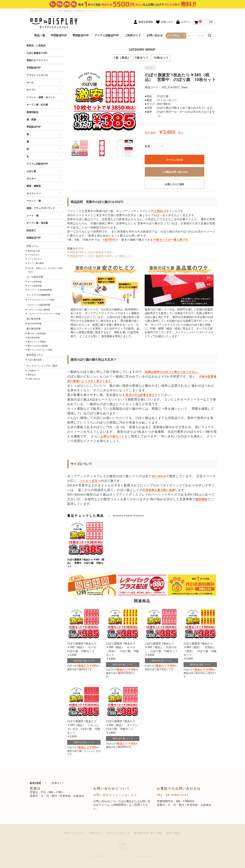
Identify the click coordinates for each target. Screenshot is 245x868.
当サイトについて (74, 833)
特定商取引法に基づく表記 (148, 833)
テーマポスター (35, 259)
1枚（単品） (122, 58)
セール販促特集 (35, 286)
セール (30, 82)
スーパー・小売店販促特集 (40, 290)
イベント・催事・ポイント (41, 97)
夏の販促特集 (34, 338)
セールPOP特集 (35, 282)
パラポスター (34, 255)
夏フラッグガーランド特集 (40, 350)
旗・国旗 (31, 119)
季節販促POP (81, 35)
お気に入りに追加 (175, 184)
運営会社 (32, 375)
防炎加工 (31, 230)
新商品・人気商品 (36, 46)
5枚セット (142, 58)
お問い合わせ (155, 35)
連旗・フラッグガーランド (41, 208)
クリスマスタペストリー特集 (41, 300)
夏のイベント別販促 (37, 342)
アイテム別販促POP (107, 35)
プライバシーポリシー (118, 833)
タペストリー (34, 193)
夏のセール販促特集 (37, 334)
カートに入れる (175, 160)
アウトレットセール (37, 75)
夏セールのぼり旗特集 (38, 346)
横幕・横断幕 (34, 186)
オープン (31, 90)
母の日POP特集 (35, 324)
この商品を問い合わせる (175, 172)
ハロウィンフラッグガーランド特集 (44, 314)
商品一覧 (40, 35)
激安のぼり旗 (34, 251)
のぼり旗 (31, 171)
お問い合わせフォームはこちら (115, 795)
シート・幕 (32, 216)
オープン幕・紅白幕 (37, 105)
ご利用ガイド (133, 35)
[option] (105, 100)
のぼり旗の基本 (35, 360)
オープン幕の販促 (36, 263)
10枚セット (161, 58)
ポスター (31, 179)
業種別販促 (32, 112)
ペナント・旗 (34, 201)
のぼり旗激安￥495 (37, 53)
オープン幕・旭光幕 (37, 223)
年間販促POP (59, 35)
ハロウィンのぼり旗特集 (39, 310)
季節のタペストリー (37, 60)
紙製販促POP (34, 238)
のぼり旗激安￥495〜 (101, 252)
